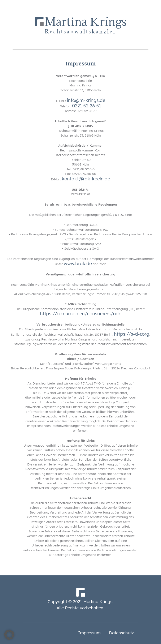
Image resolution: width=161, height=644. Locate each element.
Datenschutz (121, 633)
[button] (9, 635)
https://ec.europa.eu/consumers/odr (80, 314)
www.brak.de (78, 263)
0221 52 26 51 (87, 106)
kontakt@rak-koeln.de (86, 179)
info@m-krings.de (86, 100)
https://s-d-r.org (132, 334)
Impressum (89, 633)
